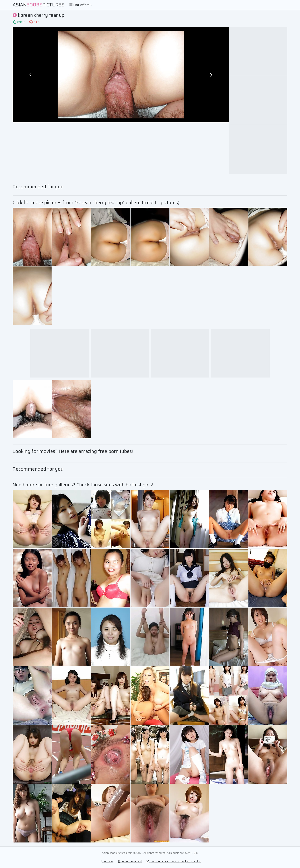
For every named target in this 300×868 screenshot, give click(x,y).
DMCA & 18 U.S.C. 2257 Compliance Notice (173, 861)
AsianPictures (39, 5)
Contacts (106, 861)
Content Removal (130, 861)
